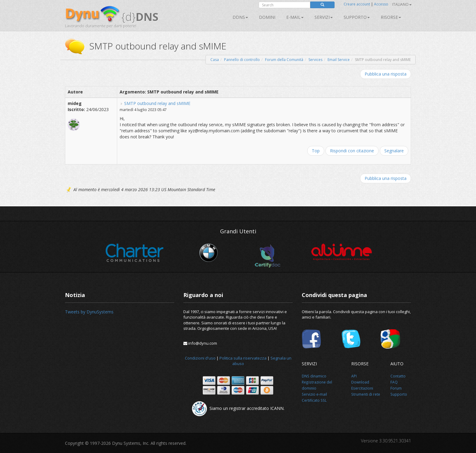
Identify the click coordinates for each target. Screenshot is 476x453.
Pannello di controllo (242, 60)
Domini (267, 17)
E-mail (295, 17)
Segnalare (394, 151)
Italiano (402, 4)
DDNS (240, 17)
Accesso (381, 4)
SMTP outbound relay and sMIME (157, 103)
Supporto (357, 17)
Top (316, 151)
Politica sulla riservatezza (243, 358)
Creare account (357, 4)
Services (315, 60)
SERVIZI (324, 17)
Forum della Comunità (284, 60)
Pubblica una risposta (386, 74)
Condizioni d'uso (200, 358)
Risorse (391, 17)
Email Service (339, 60)
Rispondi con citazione (352, 151)
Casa (215, 60)
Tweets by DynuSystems (89, 312)
